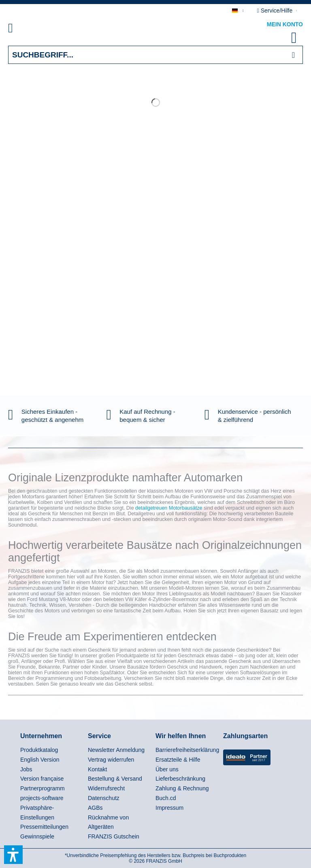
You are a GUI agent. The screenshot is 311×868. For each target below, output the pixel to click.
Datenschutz (104, 798)
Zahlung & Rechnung (182, 788)
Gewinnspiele (37, 836)
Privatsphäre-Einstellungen (37, 813)
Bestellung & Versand (115, 779)
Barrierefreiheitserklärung (187, 750)
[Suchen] (293, 55)
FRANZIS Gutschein (114, 836)
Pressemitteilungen (44, 827)
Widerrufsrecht (106, 788)
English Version (40, 760)
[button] (13, 855)
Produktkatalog (39, 750)
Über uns (167, 769)
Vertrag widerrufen (111, 760)
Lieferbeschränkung (180, 779)
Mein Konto (285, 24)
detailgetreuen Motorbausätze (169, 508)
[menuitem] (20, 30)
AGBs (95, 808)
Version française (42, 779)
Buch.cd (166, 798)
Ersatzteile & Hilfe (178, 760)
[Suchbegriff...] (155, 55)
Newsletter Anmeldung (116, 750)
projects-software (42, 798)
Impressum (169, 808)
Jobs (26, 769)
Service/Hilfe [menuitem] (276, 11)
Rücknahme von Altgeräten (108, 822)
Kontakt (97, 769)
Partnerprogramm (43, 788)
